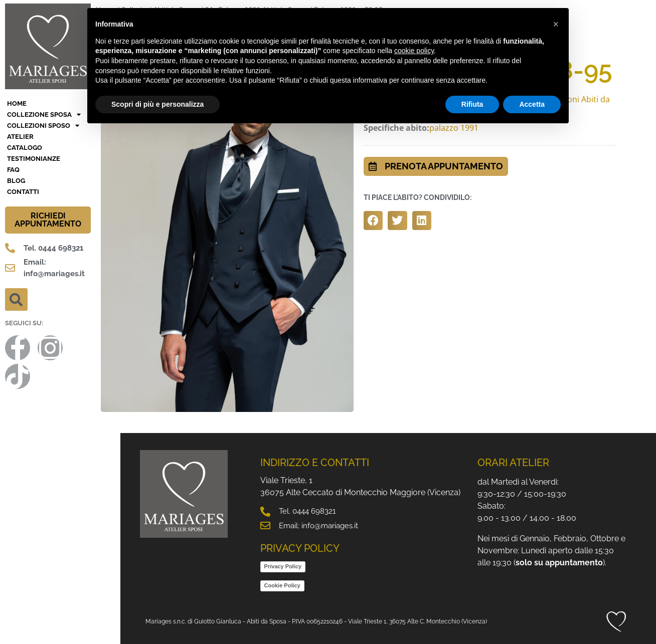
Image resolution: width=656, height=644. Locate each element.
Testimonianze (34, 159)
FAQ (13, 170)
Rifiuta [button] (472, 104)
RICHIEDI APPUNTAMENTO (48, 220)
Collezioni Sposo (43, 126)
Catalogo (25, 148)
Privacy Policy (283, 566)
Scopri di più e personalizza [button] (157, 104)
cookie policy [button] (414, 51)
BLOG (16, 181)
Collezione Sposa (44, 115)
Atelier (20, 137)
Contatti (23, 192)
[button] (16, 299)
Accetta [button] (532, 104)
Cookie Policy (282, 585)
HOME (17, 103)
